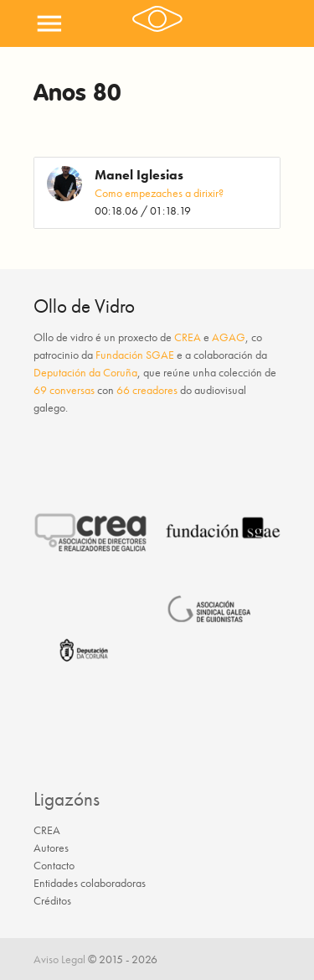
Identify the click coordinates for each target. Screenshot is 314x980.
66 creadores (147, 390)
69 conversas (64, 390)
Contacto (54, 865)
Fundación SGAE (135, 355)
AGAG (229, 337)
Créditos (52, 900)
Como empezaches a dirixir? (159, 193)
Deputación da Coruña (85, 372)
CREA (188, 337)
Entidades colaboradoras (90, 883)
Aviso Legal (59, 959)
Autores (51, 848)
